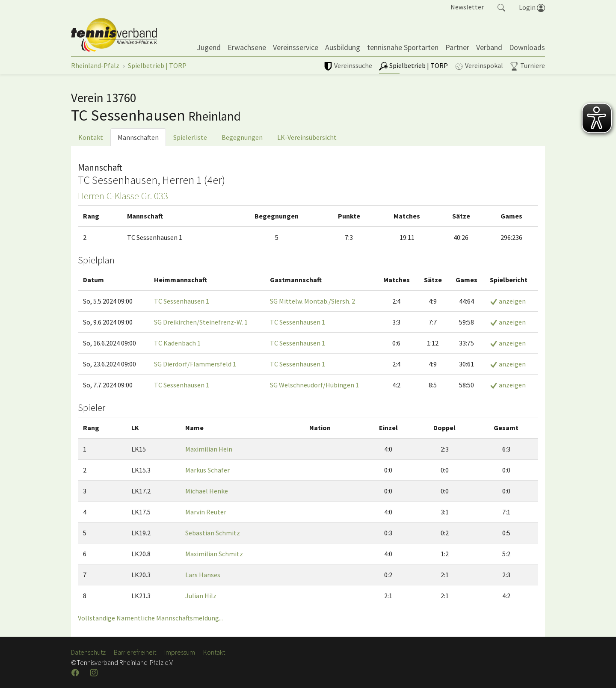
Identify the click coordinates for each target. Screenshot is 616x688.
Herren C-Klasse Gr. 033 (123, 196)
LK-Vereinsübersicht (307, 137)
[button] (501, 7)
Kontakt (91, 137)
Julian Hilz (201, 596)
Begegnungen (242, 137)
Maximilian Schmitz (214, 554)
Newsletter (467, 7)
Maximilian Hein (209, 449)
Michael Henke (207, 491)
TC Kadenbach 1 (177, 343)
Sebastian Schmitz (213, 533)
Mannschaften (138, 137)
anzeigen (508, 301)
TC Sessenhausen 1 (182, 301)
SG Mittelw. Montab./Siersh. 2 (312, 301)
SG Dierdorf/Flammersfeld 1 (195, 364)
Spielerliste (190, 137)
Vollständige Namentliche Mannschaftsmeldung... (150, 618)
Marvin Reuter (206, 512)
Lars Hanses (203, 575)
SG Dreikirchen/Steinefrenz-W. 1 (201, 322)
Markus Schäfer (207, 470)
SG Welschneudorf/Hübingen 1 (314, 385)
